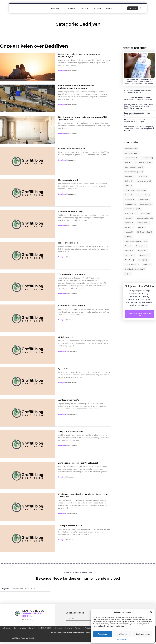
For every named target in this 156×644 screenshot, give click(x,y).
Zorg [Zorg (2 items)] (128, 274)
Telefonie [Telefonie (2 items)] (129, 251)
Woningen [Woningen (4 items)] (143, 260)
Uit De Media (69, 7)
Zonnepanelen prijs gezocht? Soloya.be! (78, 463)
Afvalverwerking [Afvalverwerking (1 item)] (132, 153)
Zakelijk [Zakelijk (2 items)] (147, 264)
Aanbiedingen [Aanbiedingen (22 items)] (131, 149)
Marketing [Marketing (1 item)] (129, 227)
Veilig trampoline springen (71, 431)
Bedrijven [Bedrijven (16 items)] (129, 176)
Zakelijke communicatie (70, 526)
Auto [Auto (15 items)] (128, 162)
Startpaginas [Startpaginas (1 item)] (141, 246)
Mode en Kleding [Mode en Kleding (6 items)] (145, 232)
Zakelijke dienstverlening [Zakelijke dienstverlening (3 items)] (135, 269)
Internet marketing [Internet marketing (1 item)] (145, 218)
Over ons (84, 7)
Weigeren (123, 634)
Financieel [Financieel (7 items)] (129, 200)
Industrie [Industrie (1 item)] (146, 213)
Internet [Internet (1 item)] (129, 218)
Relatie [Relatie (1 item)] (128, 246)
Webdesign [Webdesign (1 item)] (144, 255)
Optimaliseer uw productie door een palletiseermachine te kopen (76, 87)
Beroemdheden (33, 629)
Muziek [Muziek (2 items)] (128, 237)
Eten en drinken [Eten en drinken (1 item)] (143, 195)
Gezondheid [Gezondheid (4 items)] (130, 204)
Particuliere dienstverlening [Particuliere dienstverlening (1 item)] (136, 241)
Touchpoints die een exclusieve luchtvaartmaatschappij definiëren (138, 98)
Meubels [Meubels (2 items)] (129, 232)
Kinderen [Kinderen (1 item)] (129, 223)
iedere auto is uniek (68, 243)
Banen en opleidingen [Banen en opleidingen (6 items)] (134, 167)
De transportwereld (68, 180)
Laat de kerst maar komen (72, 306)
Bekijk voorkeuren (143, 634)
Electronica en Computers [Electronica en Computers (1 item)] (135, 190)
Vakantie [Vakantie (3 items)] (142, 251)
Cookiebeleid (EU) (65, 629)
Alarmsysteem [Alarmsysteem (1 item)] (131, 158)
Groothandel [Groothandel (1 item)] (146, 204)
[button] (151, 612)
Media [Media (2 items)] (142, 227)
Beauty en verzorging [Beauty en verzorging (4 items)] (134, 172)
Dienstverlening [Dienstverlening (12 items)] (144, 181)
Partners (55, 7)
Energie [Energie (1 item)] (128, 195)
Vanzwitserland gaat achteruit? (74, 274)
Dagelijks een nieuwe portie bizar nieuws (18, 589)
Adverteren (16, 629)
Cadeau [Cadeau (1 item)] (128, 181)
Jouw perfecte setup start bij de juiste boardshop (137, 114)
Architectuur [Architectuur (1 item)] (147, 158)
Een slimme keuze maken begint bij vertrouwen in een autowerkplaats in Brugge (139, 129)
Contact (110, 7)
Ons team (97, 7)
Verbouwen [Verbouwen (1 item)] (130, 255)
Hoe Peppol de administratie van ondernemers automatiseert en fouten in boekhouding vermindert (139, 82)
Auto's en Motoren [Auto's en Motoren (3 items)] (143, 162)
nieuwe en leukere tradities (72, 149)
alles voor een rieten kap (70, 211)
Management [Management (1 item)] (143, 223)
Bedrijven (62, 71)
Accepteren (103, 634)
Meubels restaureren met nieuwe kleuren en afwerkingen (138, 121)
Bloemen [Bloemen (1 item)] (143, 176)
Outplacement (66, 337)
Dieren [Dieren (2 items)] (128, 186)
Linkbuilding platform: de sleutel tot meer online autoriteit (42, 634)
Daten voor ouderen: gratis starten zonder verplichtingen (138, 91)
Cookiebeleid (122, 640)
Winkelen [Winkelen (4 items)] (129, 260)
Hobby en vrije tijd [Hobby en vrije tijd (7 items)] (132, 209)
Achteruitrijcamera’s (68, 400)
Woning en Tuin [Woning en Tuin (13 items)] (132, 264)
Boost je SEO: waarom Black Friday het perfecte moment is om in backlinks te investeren (138, 106)
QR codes (63, 369)
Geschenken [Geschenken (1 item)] (144, 200)
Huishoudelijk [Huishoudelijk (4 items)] (131, 213)
